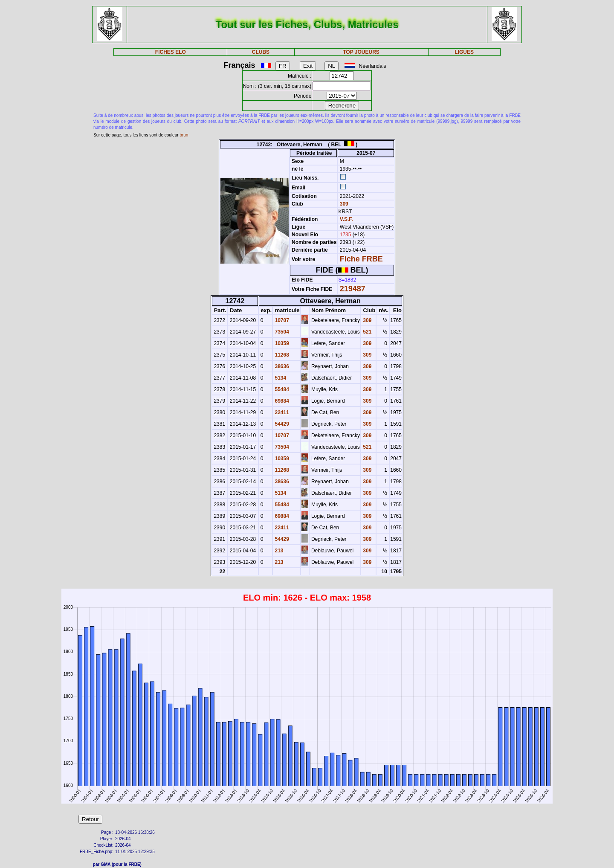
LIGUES (464, 52)
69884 (281, 401)
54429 (281, 424)
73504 (281, 332)
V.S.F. (346, 219)
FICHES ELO (171, 52)
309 (343, 204)
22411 (281, 412)
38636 (281, 366)
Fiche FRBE (361, 259)
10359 (281, 343)
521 (366, 332)
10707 (281, 320)
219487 (353, 289)
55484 (281, 389)
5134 (280, 378)
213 (278, 551)
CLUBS (261, 52)
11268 (281, 355)
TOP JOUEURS (361, 52)
